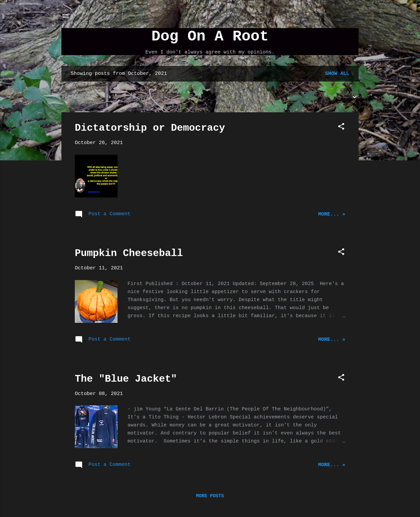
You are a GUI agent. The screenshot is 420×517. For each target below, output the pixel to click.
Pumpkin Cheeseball (129, 253)
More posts (210, 496)
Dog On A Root (210, 37)
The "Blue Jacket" (126, 379)
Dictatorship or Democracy (150, 128)
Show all (337, 74)
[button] (341, 128)
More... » (332, 214)
